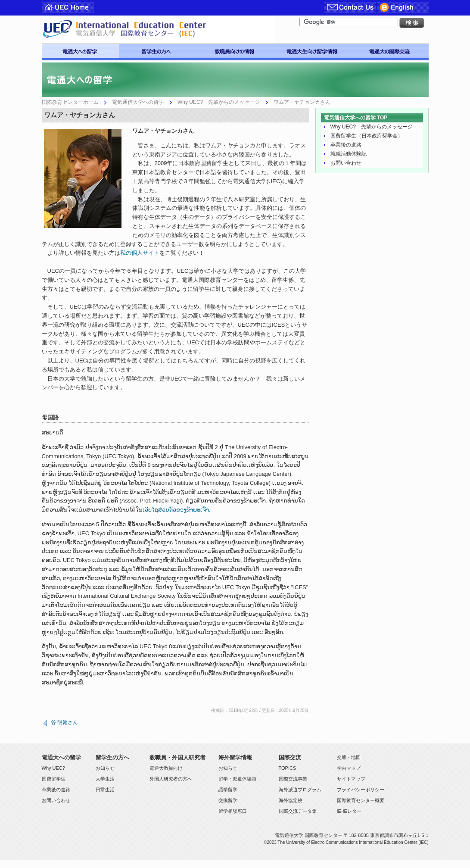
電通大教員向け (166, 768)
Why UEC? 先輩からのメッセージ (219, 102)
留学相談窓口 (233, 811)
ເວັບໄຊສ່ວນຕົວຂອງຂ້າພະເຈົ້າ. (177, 510)
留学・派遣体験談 (237, 779)
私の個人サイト (140, 253)
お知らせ (105, 768)
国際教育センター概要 (361, 800)
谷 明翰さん (64, 722)
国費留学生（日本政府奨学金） (367, 136)
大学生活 (105, 779)
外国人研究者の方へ (171, 779)
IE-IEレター (349, 811)
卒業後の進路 (346, 145)
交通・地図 (349, 757)
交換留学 (228, 800)
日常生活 (105, 790)
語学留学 (228, 790)
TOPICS (288, 768)
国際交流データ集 (298, 811)
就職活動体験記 (349, 154)
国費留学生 (54, 779)
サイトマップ (351, 779)
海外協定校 (291, 800)
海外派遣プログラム (300, 790)
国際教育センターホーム (70, 102)
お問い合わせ (346, 163)
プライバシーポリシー (361, 790)
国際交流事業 (293, 779)
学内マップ (349, 768)
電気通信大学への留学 (138, 102)
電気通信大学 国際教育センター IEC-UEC (158, 30)
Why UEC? (53, 768)
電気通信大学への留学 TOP (356, 118)
